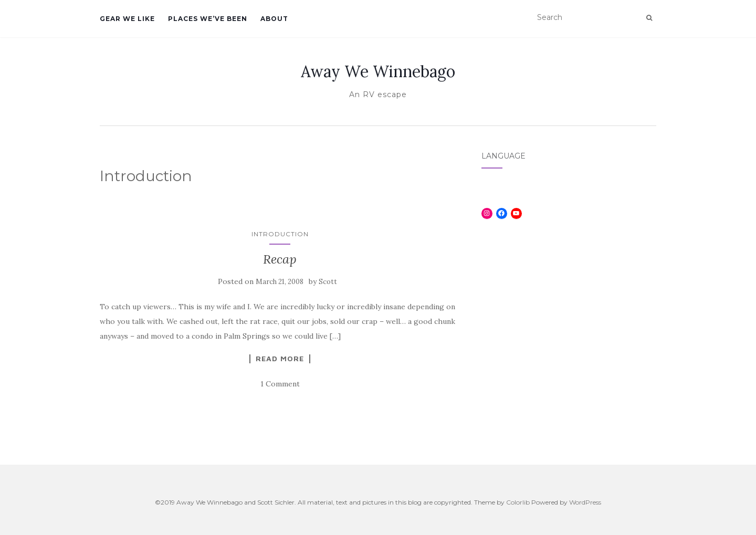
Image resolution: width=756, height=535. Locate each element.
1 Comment (280, 384)
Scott (328, 282)
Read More (280, 359)
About (274, 19)
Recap (280, 259)
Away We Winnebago (378, 71)
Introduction (280, 234)
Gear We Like (127, 19)
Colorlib (518, 502)
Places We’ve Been (208, 19)
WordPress (585, 502)
